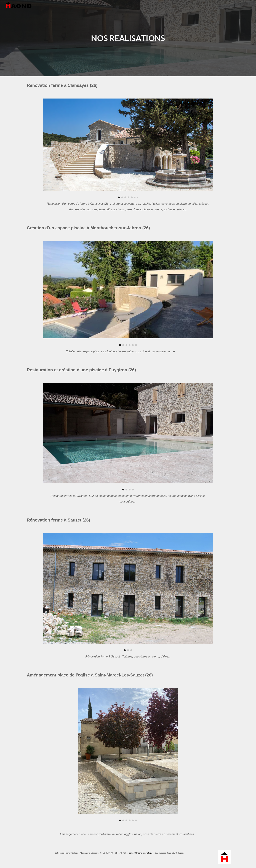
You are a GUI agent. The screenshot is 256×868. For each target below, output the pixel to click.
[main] (128, 38)
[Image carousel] (128, 148)
